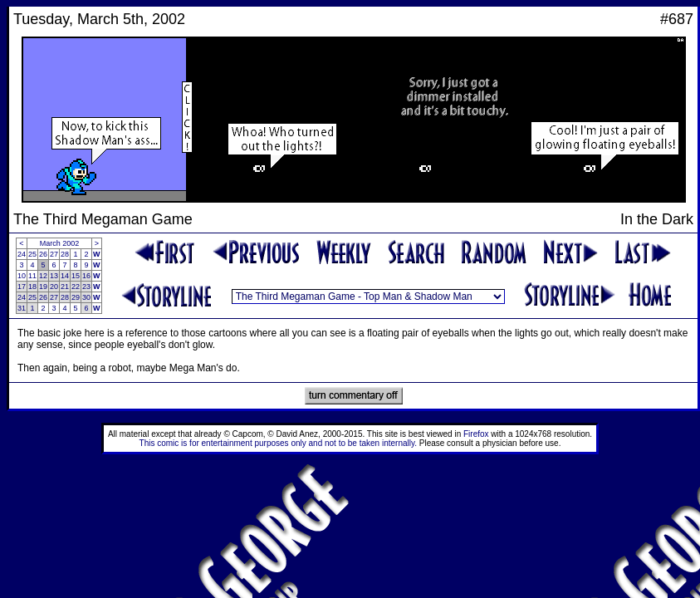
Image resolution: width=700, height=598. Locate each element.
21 (65, 287)
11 (32, 276)
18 (32, 287)
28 (65, 254)
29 (76, 297)
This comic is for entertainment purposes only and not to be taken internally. (278, 443)
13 (54, 276)
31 (22, 308)
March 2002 (60, 243)
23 (86, 287)
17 (22, 287)
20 (54, 287)
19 (43, 287)
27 (54, 254)
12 (43, 276)
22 (76, 287)
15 (76, 276)
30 (86, 297)
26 (43, 254)
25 (32, 254)
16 (86, 276)
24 (22, 254)
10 (22, 276)
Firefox (476, 434)
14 (65, 276)
